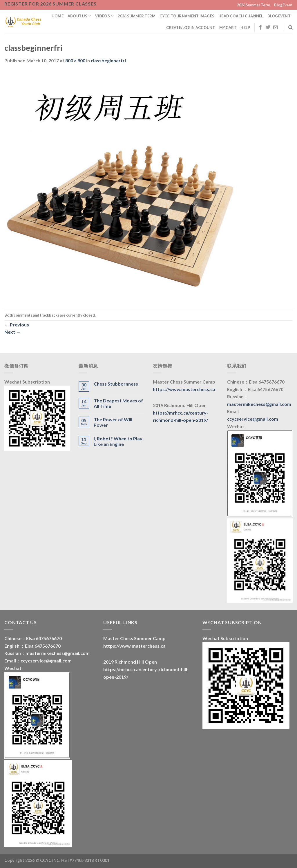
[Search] (290, 28)
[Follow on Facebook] (260, 28)
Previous (17, 325)
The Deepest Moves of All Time (118, 403)
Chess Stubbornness (116, 384)
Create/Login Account (191, 28)
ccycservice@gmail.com (253, 419)
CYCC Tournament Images (187, 16)
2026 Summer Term (253, 5)
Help (245, 28)
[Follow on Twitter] (268, 28)
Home (58, 16)
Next (12, 332)
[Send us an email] (276, 28)
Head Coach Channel (241, 16)
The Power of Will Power (113, 422)
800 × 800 (75, 60)
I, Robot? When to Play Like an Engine (118, 441)
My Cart (228, 28)
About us (79, 16)
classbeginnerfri (108, 60)
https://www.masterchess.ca (184, 389)
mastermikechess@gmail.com (259, 404)
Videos (104, 16)
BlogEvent (283, 5)
